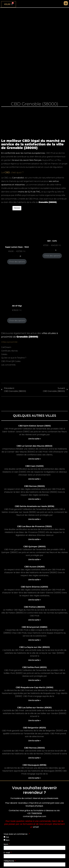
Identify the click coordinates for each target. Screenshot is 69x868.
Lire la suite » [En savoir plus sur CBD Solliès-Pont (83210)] (34, 680)
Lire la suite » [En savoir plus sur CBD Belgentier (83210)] (34, 741)
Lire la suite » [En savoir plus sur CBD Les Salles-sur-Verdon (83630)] (34, 720)
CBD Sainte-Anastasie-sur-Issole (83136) (35, 506)
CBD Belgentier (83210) (34, 728)
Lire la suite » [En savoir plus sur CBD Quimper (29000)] (34, 559)
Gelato (4, 354)
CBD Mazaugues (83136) (34, 765)
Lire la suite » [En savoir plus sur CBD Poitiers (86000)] (34, 620)
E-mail (7, 853)
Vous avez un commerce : (16, 834)
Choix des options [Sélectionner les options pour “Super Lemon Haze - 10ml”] (17, 262)
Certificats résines (9, 351)
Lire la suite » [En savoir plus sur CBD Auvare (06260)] (34, 580)
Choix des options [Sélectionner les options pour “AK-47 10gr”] (17, 321)
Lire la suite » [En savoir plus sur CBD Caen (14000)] (34, 479)
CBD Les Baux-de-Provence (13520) (34, 526)
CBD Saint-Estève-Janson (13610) (35, 426)
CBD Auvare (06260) (35, 567)
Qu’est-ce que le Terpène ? (14, 358)
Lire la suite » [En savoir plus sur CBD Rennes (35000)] (34, 499)
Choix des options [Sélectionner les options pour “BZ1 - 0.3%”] (52, 256)
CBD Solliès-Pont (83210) (35, 667)
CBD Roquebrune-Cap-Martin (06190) (35, 687)
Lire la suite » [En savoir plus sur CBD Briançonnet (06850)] (34, 640)
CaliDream (6, 347)
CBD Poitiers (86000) (34, 607)
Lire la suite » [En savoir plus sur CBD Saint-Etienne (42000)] (34, 600)
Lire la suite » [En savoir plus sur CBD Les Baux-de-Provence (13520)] (34, 539)
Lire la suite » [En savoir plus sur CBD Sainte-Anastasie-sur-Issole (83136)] (34, 519)
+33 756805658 (34, 813)
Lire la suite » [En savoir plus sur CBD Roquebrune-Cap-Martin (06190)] (34, 700)
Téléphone (9, 861)
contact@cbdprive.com (34, 816)
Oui (7, 837)
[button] (66, 3)
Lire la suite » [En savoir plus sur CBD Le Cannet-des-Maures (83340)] (34, 459)
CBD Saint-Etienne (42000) (34, 587)
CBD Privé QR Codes (11, 361)
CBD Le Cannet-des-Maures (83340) (34, 446)
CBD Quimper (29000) (35, 547)
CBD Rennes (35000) (34, 486)
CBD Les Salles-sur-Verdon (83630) (34, 708)
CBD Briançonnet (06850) (35, 627)
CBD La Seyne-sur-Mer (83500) (35, 647)
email (36, 827)
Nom (6, 844)
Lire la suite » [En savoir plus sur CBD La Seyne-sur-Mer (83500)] (34, 660)
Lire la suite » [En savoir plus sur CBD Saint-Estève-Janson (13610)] (34, 439)
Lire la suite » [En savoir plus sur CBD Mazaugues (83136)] (34, 778)
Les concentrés (8, 365)
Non (8, 840)
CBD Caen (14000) (34, 466)
